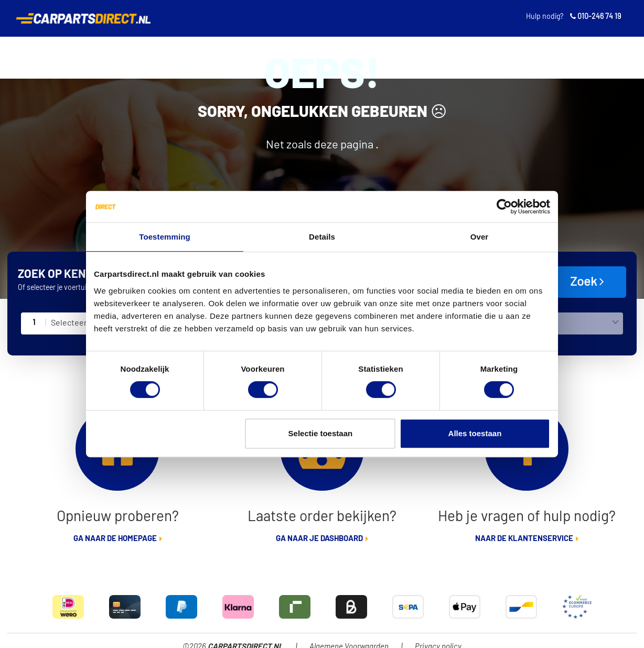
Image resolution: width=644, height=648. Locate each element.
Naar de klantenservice (524, 539)
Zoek (587, 282)
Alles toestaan (475, 433)
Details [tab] (322, 237)
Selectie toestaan (321, 433)
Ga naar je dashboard (319, 539)
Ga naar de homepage (115, 539)
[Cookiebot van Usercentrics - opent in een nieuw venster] (504, 207)
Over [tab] (480, 237)
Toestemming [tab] (165, 237)
